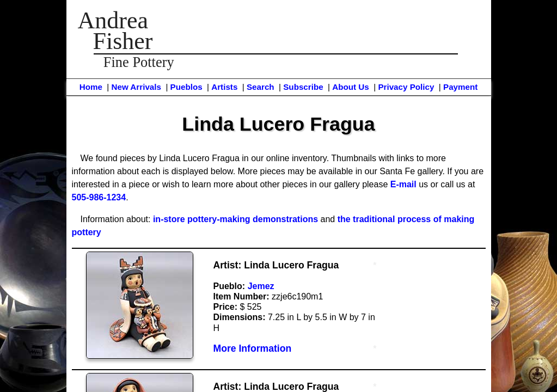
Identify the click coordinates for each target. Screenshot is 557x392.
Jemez (261, 286)
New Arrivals (136, 87)
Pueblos (186, 87)
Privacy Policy (406, 87)
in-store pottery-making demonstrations (235, 219)
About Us (351, 87)
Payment (460, 87)
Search (261, 87)
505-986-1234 (99, 197)
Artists (224, 87)
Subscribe (303, 87)
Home (91, 87)
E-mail (403, 184)
